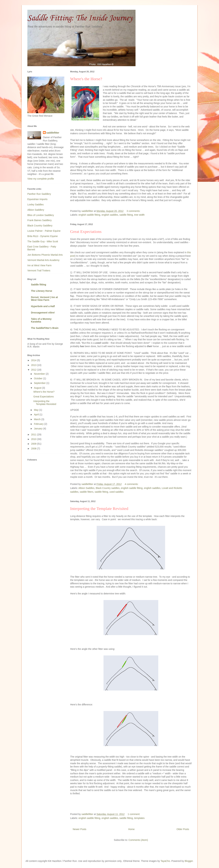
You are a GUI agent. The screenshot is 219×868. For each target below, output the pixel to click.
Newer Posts (79, 829)
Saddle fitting (39, 285)
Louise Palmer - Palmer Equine (44, 231)
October (38, 378)
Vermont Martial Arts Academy (43, 260)
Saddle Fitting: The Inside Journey (80, 18)
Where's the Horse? (86, 79)
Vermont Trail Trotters (39, 271)
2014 (34, 360)
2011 (34, 435)
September (40, 383)
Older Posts (183, 829)
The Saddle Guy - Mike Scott (43, 241)
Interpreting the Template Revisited (99, 509)
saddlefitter (53, 133)
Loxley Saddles (36, 205)
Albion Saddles (86, 488)
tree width (139, 215)
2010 (34, 439)
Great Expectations (86, 232)
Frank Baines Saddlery (40, 220)
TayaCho (165, 861)
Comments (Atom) (138, 840)
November (40, 374)
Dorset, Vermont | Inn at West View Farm (44, 299)
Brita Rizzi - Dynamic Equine (43, 236)
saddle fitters (86, 492)
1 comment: (134, 814)
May (36, 410)
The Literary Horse (42, 291)
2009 (34, 444)
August (38, 388)
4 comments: (132, 484)
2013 (34, 365)
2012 (34, 370)
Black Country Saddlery (40, 226)
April (37, 415)
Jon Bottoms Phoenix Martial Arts (45, 255)
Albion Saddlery (36, 210)
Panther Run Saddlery (39, 194)
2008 (34, 449)
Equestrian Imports (37, 199)
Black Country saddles (108, 488)
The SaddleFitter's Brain (45, 328)
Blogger (189, 861)
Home (131, 829)
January (38, 429)
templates (139, 818)
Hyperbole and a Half (43, 306)
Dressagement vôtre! (43, 313)
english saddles (110, 215)
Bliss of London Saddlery (41, 215)
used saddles (117, 492)
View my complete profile (41, 179)
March (38, 419)
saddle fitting (126, 215)
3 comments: (134, 211)
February (39, 424)
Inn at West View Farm (39, 265)
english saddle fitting (89, 215)
